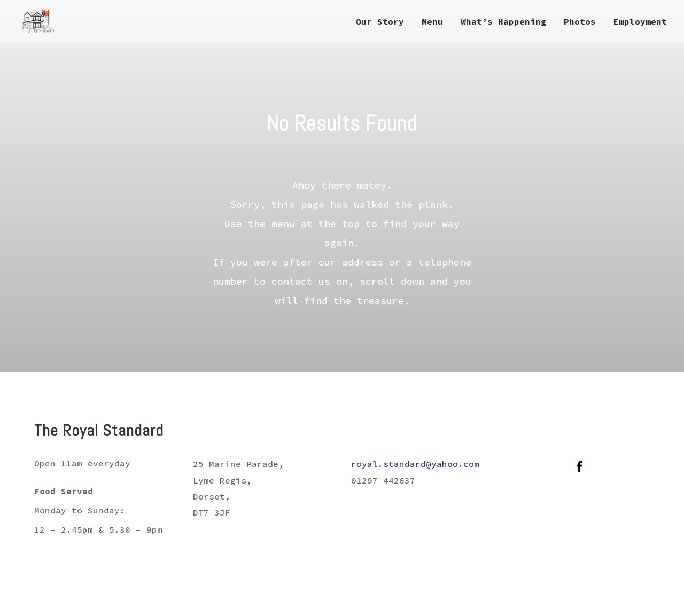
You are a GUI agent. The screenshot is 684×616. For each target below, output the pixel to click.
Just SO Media (625, 599)
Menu (432, 22)
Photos (580, 22)
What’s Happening (503, 22)
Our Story (380, 22)
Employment (640, 22)
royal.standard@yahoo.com (415, 464)
